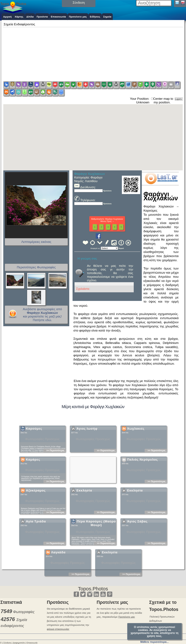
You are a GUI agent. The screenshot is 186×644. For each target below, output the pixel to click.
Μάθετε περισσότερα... (155, 642)
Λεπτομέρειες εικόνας (36, 242)
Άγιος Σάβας (137, 536)
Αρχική (7, 17)
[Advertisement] (93, 51)
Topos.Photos (93, 589)
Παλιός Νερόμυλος (142, 474)
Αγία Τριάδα (36, 536)
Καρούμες (34, 443)
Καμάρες (33, 474)
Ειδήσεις (95, 17)
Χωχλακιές (136, 443)
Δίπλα (30, 17)
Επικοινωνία (58, 17)
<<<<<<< (109, 248)
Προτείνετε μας (78, 17)
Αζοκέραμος (36, 505)
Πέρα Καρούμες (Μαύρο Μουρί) (96, 538)
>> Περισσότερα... (56, 465)
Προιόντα (42, 17)
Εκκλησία (84, 505)
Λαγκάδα (58, 567)
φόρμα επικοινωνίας (58, 629)
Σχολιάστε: (83, 289)
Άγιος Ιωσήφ (87, 443)
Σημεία (107, 17)
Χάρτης (19, 17)
